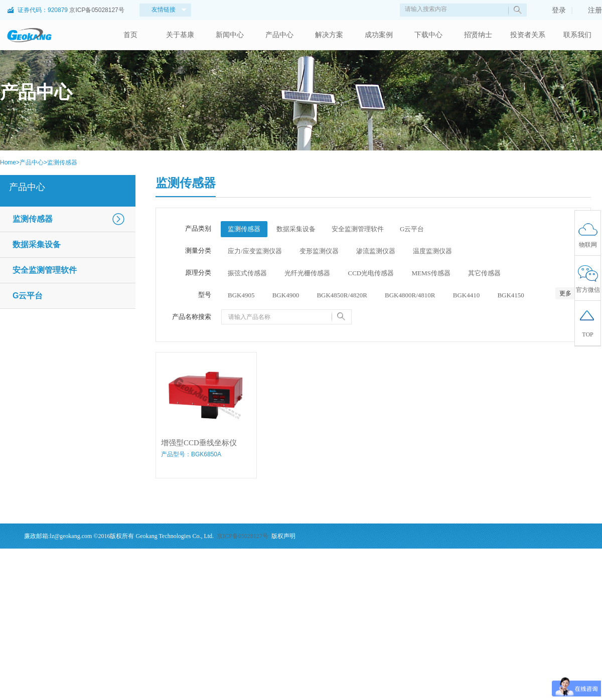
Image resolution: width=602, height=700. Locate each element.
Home (8, 162)
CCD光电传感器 (371, 273)
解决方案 (329, 35)
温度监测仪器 (432, 251)
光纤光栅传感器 (307, 273)
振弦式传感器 (247, 273)
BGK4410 (466, 295)
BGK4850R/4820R (342, 295)
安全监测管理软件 (45, 270)
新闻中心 (230, 35)
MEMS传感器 (431, 273)
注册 (590, 10)
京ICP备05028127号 (97, 10)
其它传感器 (484, 273)
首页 (130, 35)
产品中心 (279, 35)
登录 (554, 10)
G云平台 (28, 296)
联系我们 (577, 35)
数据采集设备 (37, 244)
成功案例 (379, 35)
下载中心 (428, 35)
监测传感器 (62, 162)
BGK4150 (510, 295)
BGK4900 (286, 295)
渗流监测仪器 (376, 251)
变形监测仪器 (319, 251)
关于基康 (180, 35)
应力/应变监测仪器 (255, 251)
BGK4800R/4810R (410, 295)
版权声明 (283, 536)
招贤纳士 (478, 35)
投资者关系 (528, 35)
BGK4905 (241, 295)
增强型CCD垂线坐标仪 (199, 443)
